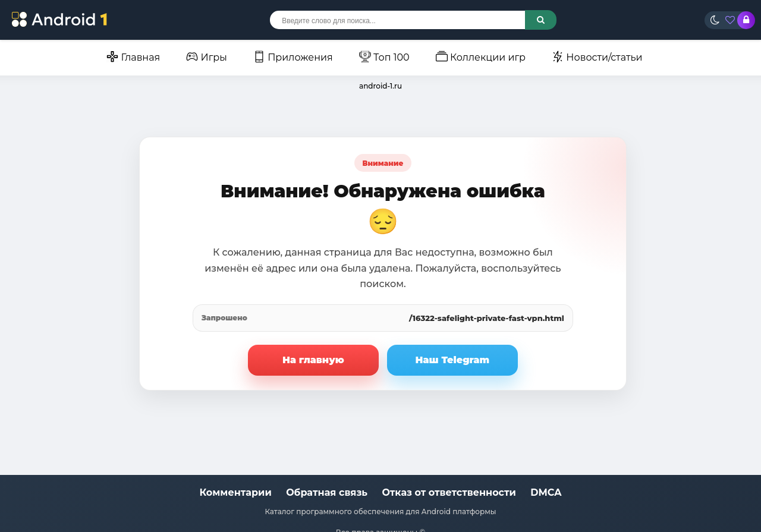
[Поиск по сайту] (541, 20)
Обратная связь (327, 492)
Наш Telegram (453, 360)
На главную (313, 360)
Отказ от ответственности (449, 492)
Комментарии (236, 492)
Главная (133, 57)
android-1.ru (380, 86)
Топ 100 (384, 57)
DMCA (546, 492)
